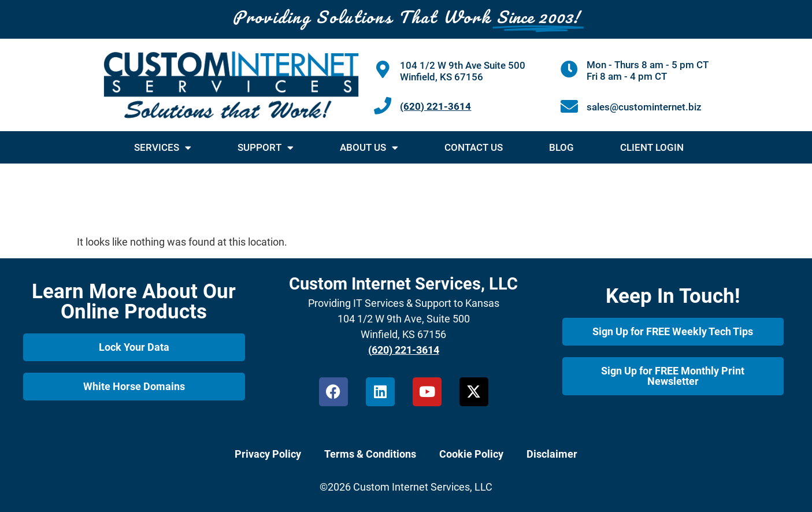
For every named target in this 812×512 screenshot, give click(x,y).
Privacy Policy (268, 454)
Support (266, 148)
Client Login (652, 147)
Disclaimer (552, 454)
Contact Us (474, 147)
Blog (561, 147)
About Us (369, 148)
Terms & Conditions (370, 454)
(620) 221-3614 (435, 106)
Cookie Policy (471, 454)
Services (163, 148)
